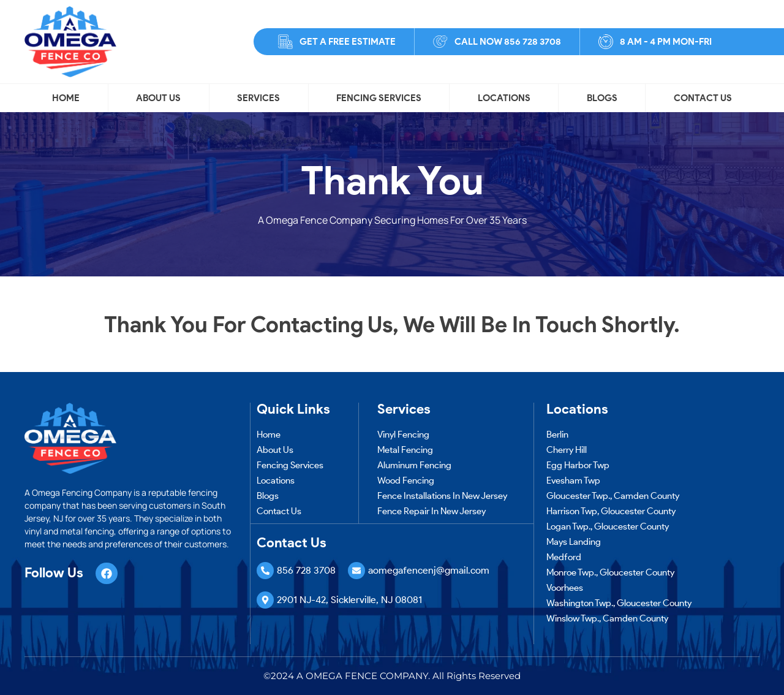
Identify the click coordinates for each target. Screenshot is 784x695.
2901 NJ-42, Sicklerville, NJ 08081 (349, 600)
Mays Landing (574, 542)
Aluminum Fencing (414, 465)
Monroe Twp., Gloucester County (610, 572)
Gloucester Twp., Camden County (613, 496)
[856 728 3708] (265, 571)
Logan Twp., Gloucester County (608, 526)
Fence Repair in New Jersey (432, 511)
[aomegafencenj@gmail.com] (356, 571)
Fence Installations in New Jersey (442, 496)
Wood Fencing (406, 480)
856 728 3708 (306, 570)
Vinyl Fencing (403, 435)
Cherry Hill (567, 450)
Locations (504, 98)
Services (258, 98)
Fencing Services (379, 98)
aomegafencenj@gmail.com (429, 570)
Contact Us (703, 98)
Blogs (602, 98)
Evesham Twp (573, 480)
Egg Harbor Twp (578, 465)
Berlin (557, 435)
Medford (564, 557)
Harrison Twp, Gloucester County (611, 511)
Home (66, 98)
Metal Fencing (405, 450)
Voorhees (565, 588)
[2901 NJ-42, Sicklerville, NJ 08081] (265, 600)
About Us (158, 98)
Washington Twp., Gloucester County (619, 603)
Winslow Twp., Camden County (607, 618)
